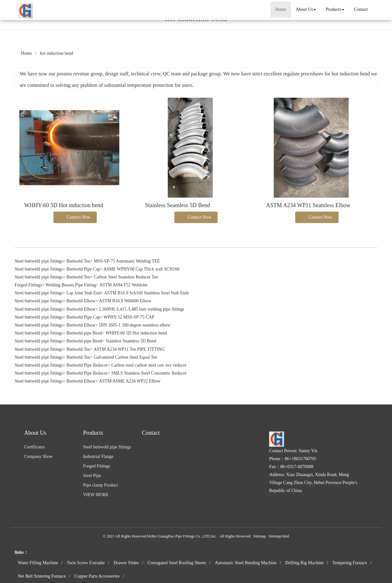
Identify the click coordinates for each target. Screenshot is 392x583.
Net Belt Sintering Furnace (42, 576)
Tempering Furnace (350, 563)
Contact (361, 9)
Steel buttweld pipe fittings (39, 261)
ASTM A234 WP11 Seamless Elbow (308, 205)
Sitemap (259, 536)
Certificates (35, 447)
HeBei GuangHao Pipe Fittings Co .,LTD (178, 536)
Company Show (38, 457)
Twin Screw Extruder (86, 563)
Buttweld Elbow (81, 301)
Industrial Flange (98, 457)
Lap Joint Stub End (84, 293)
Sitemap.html (279, 536)
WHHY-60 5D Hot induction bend (64, 205)
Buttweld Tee (78, 261)
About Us (306, 9)
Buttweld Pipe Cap (83, 269)
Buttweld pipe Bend (84, 333)
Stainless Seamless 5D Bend (178, 205)
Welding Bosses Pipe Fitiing (71, 285)
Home (281, 9)
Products (335, 9)
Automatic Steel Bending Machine (246, 563)
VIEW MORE (96, 495)
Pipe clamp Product (101, 485)
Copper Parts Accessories (97, 576)
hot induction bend (56, 53)
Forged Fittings (28, 285)
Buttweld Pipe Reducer (87, 365)
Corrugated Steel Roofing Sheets (177, 563)
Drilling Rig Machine (305, 563)
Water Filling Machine (38, 563)
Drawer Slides (126, 563)
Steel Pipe (92, 476)
